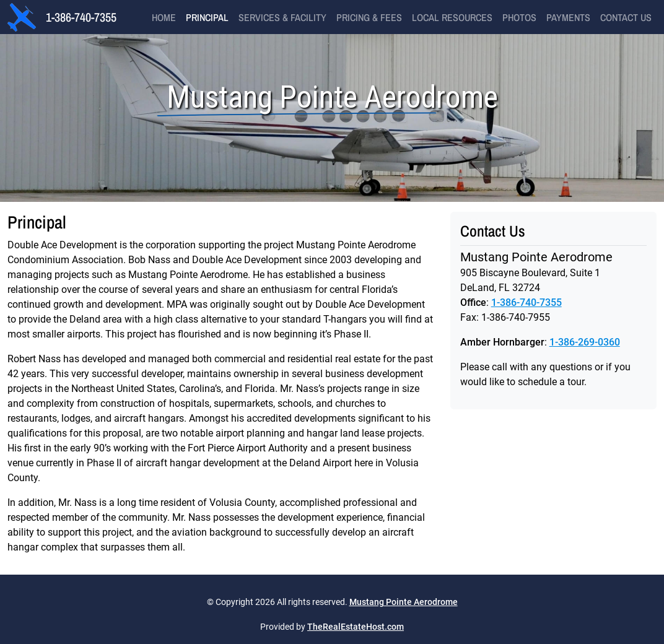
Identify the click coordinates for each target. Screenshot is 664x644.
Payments (568, 17)
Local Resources (452, 17)
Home (164, 17)
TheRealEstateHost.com (356, 627)
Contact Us (626, 17)
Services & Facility (282, 17)
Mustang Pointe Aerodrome (404, 602)
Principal (207, 17)
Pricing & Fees (369, 17)
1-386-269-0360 (585, 342)
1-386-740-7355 (81, 17)
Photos (519, 17)
